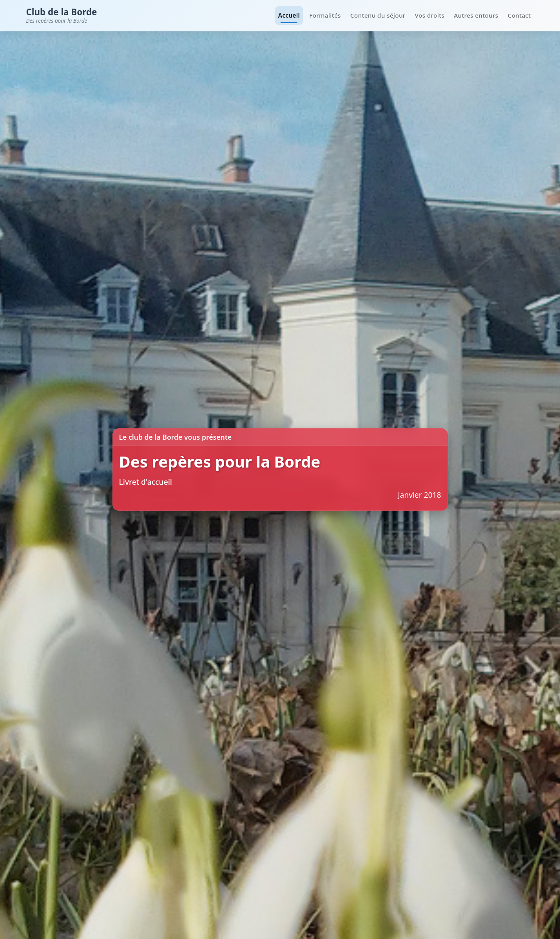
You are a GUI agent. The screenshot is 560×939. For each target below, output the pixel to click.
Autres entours (476, 15)
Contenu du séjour (378, 15)
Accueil (289, 15)
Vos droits (430, 15)
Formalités (325, 15)
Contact (519, 15)
